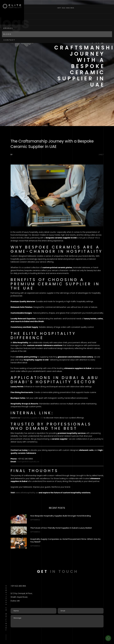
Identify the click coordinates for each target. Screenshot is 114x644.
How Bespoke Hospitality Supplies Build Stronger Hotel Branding (60, 516)
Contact (9, 40)
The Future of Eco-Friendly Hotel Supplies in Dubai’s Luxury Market (61, 528)
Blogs (7, 34)
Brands (8, 28)
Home (7, 11)
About (7, 17)
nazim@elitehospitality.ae (28, 462)
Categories (11, 22)
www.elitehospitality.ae (27, 493)
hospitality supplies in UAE (32, 418)
